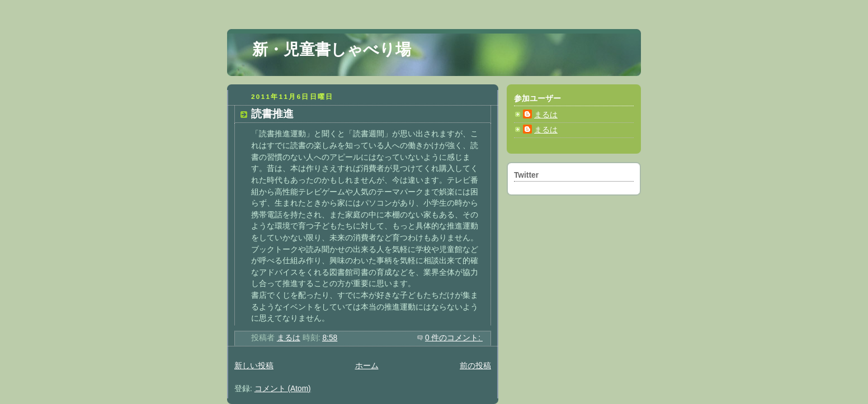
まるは (546, 115)
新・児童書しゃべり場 (332, 49)
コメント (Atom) (283, 389)
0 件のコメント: (454, 338)
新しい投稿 (254, 366)
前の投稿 (475, 366)
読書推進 (272, 114)
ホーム (367, 366)
